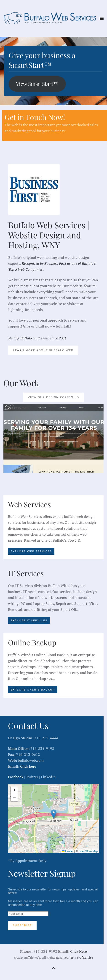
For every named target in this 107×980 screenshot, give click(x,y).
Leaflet (68, 851)
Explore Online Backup (33, 690)
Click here (28, 766)
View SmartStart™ (37, 84)
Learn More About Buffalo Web (43, 350)
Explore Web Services (31, 551)
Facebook (16, 777)
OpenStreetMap (88, 851)
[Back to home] (52, 18)
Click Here (79, 951)
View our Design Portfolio (53, 397)
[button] (102, 18)
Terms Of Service (82, 958)
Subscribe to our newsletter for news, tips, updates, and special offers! (53, 909)
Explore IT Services (29, 620)
